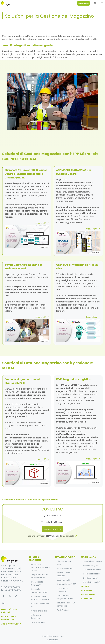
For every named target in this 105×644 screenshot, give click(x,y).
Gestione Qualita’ (90, 578)
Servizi (85, 586)
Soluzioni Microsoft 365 (66, 584)
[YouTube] (10, 596)
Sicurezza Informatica (66, 569)
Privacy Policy (46, 636)
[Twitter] (16, 596)
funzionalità (89, 557)
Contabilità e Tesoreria (93, 561)
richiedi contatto (52, 529)
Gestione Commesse (92, 570)
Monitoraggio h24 (64, 580)
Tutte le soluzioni (38, 622)
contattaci (83, 3)
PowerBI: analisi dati (39, 611)
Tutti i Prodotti (63, 610)
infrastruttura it (65, 557)
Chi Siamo (86, 590)
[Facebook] (3, 596)
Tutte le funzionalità (92, 582)
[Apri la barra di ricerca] (95, 3)
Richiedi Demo (89, 594)
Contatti (86, 598)
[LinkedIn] (3, 603)
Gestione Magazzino (92, 574)
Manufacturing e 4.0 (92, 565)
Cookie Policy (59, 636)
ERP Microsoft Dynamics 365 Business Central (40, 567)
